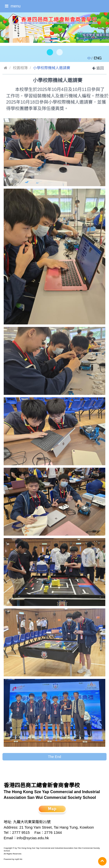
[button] (50, 53)
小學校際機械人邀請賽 (52, 68)
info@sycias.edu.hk (33, 838)
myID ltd (19, 859)
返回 (98, 68)
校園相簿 (20, 68)
